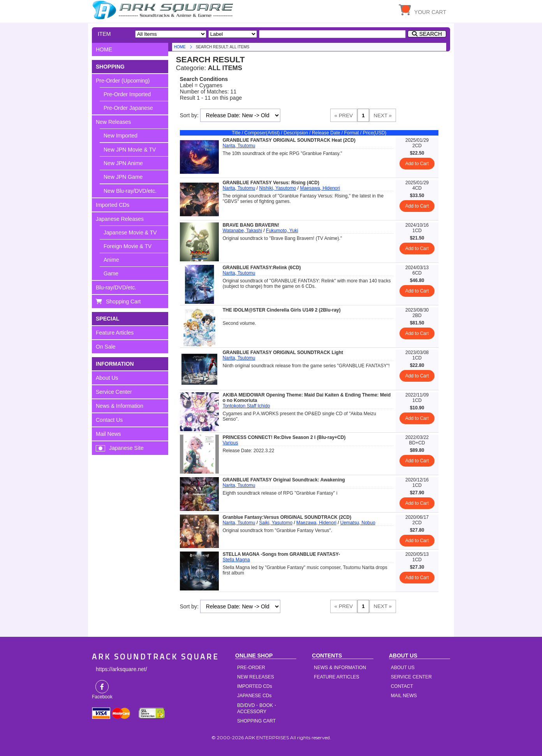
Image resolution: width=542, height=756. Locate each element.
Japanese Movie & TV (130, 233)
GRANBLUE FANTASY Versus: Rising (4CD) (271, 183)
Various (231, 443)
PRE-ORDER (251, 668)
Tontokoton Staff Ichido (246, 406)
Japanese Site (126, 448)
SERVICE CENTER (411, 677)
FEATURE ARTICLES (336, 677)
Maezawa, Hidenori (316, 523)
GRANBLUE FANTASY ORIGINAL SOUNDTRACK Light (283, 352)
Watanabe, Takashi (242, 231)
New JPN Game (123, 177)
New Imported (121, 136)
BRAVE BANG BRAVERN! (251, 225)
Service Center (114, 392)
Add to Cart (417, 164)
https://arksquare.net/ (121, 669)
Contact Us (109, 420)
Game (111, 273)
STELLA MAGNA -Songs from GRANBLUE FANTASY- (282, 554)
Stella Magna (236, 560)
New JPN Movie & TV (130, 150)
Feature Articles (115, 333)
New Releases (113, 122)
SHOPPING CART (256, 721)
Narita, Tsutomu (239, 146)
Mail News (108, 434)
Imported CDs (113, 205)
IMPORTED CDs (255, 686)
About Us (107, 378)
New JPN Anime (123, 163)
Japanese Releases (120, 219)
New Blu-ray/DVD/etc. (130, 191)
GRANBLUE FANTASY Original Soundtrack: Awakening (284, 480)
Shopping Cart (123, 301)
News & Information (120, 406)
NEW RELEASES (256, 677)
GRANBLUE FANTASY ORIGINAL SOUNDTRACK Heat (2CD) (289, 140)
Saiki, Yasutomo (276, 523)
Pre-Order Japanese (128, 108)
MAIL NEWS (404, 696)
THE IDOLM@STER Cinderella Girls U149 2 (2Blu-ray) (282, 310)
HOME (164, 10)
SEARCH (431, 34)
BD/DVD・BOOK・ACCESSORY (257, 708)
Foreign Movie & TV (128, 246)
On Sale (106, 347)
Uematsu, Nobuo (358, 523)
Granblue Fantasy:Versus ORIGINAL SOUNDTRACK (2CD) (287, 517)
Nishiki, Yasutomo (277, 188)
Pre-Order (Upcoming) (123, 81)
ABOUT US (403, 668)
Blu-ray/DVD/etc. (116, 287)
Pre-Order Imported (127, 94)
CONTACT (402, 686)
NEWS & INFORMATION (340, 668)
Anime (111, 260)
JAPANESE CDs (254, 696)
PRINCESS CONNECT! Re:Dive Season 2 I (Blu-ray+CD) (284, 437)
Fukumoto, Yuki (282, 231)
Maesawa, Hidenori (320, 188)
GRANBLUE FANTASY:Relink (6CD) (262, 268)
